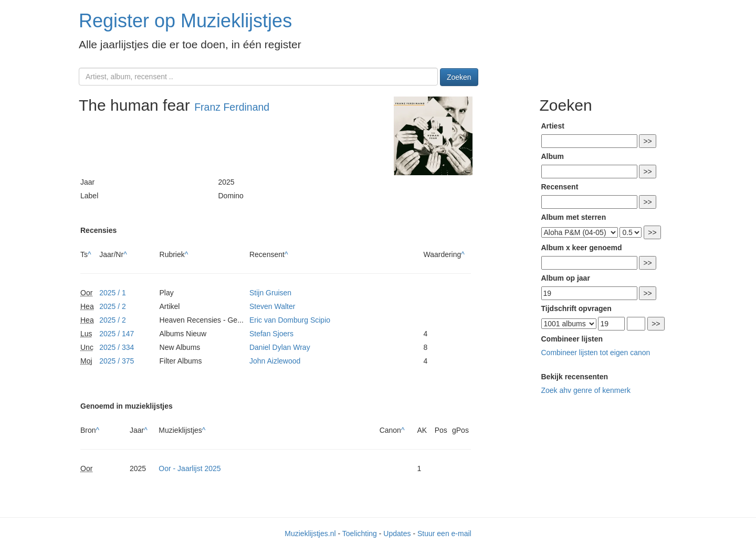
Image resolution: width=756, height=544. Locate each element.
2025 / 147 (117, 334)
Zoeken (459, 77)
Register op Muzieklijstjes (185, 21)
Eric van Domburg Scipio (290, 320)
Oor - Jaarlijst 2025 (190, 468)
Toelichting (360, 534)
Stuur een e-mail (444, 534)
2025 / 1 (113, 293)
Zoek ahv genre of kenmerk (586, 390)
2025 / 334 (117, 347)
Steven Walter (272, 306)
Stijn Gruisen (270, 293)
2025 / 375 (117, 361)
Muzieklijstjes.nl (310, 534)
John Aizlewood (275, 361)
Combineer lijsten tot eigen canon (596, 353)
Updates (397, 534)
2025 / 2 (113, 306)
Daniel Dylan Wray (280, 347)
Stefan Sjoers (271, 334)
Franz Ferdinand (232, 107)
